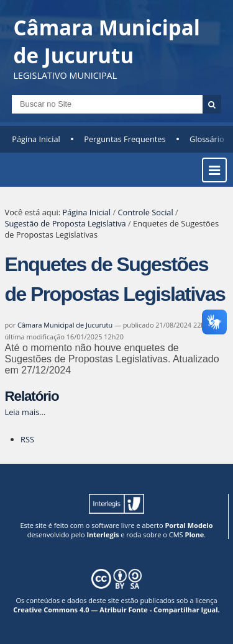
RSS (27, 439)
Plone (194, 534)
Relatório (32, 396)
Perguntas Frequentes (125, 139)
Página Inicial (36, 139)
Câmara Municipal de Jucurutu (65, 325)
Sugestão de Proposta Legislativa (66, 223)
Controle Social (145, 212)
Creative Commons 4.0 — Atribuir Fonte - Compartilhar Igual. (116, 610)
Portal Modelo (189, 525)
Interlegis (103, 534)
